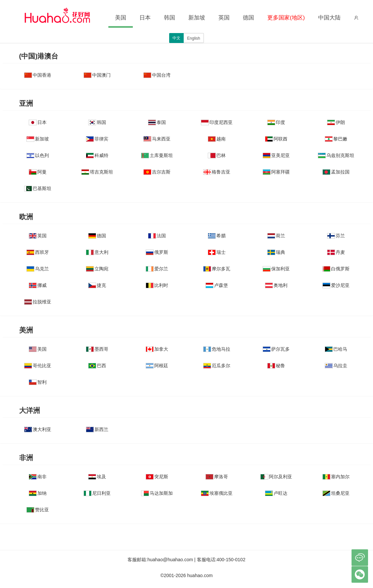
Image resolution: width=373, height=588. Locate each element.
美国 (121, 18)
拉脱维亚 (38, 302)
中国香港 (38, 75)
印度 (276, 122)
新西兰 (97, 429)
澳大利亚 (38, 429)
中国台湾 (157, 75)
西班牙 (38, 252)
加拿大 (157, 349)
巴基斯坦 (38, 188)
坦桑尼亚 (336, 493)
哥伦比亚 (38, 366)
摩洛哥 (217, 477)
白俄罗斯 (336, 269)
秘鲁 (276, 366)
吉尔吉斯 (157, 172)
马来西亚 (157, 139)
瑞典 (276, 252)
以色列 (38, 155)
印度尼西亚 (217, 122)
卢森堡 (217, 285)
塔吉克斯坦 (97, 172)
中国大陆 (329, 18)
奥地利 (276, 285)
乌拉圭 (336, 366)
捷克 (97, 285)
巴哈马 (336, 349)
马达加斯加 (157, 493)
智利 (38, 382)
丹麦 (336, 252)
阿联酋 (276, 139)
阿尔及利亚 (276, 477)
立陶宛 (97, 269)
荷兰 (276, 236)
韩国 (169, 18)
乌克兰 (38, 269)
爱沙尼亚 (336, 285)
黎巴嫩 (336, 139)
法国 (157, 236)
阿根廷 (157, 366)
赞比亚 (38, 510)
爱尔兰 (157, 269)
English (193, 38)
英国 (224, 18)
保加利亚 (276, 269)
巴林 (217, 155)
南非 (38, 477)
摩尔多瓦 (217, 269)
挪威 (38, 285)
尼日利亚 (97, 493)
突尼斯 (157, 477)
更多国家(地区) (286, 18)
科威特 (97, 155)
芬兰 (336, 236)
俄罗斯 (157, 252)
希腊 (217, 236)
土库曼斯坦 (157, 155)
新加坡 (197, 18)
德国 (248, 18)
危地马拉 (217, 349)
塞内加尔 (336, 477)
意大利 (97, 252)
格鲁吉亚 (217, 172)
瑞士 (217, 252)
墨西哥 (97, 349)
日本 (145, 18)
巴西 (97, 366)
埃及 (97, 477)
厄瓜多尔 (217, 366)
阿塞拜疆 (276, 172)
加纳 (38, 493)
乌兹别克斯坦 (336, 155)
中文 (176, 38)
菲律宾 (97, 139)
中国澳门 (97, 75)
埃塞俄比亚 (217, 493)
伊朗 (336, 122)
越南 (217, 139)
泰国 (157, 122)
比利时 (157, 285)
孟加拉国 (336, 172)
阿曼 (38, 172)
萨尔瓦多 (276, 349)
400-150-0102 (231, 560)
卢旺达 (276, 493)
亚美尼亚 (276, 155)
